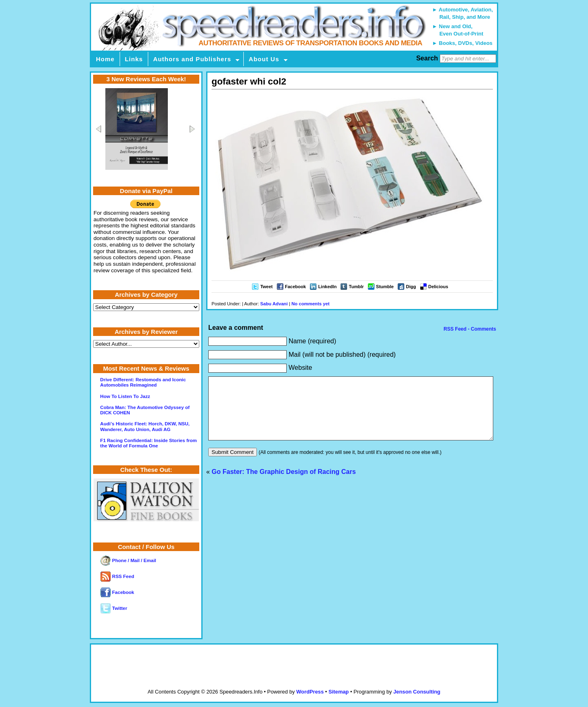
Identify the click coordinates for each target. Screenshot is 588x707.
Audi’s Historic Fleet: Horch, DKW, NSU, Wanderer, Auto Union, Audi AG (145, 426)
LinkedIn (327, 287)
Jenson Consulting (417, 692)
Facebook (295, 287)
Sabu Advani (274, 304)
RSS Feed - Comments (469, 329)
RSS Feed (117, 576)
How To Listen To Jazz (125, 396)
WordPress (310, 692)
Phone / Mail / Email (128, 560)
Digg (411, 287)
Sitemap (339, 692)
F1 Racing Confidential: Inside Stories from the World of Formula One (148, 443)
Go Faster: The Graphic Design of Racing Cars (284, 484)
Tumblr (356, 287)
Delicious (438, 287)
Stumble (385, 287)
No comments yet (311, 304)
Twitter (114, 608)
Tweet (266, 287)
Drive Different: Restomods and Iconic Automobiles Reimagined (143, 382)
